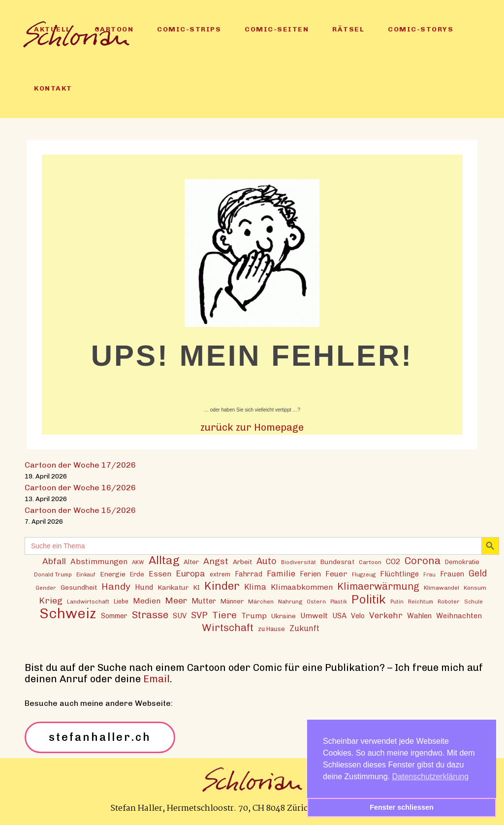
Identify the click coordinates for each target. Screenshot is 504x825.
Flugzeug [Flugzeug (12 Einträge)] (364, 574)
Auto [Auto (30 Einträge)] (267, 561)
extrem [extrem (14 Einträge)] (220, 574)
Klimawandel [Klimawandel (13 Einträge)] (441, 588)
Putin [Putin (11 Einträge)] (397, 602)
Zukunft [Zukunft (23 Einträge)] (304, 628)
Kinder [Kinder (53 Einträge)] (222, 586)
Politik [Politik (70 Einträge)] (369, 599)
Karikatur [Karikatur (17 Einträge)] (173, 587)
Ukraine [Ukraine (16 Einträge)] (283, 616)
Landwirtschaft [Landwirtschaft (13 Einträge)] (88, 602)
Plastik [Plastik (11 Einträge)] (339, 602)
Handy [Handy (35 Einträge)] (116, 587)
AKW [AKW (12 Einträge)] (138, 562)
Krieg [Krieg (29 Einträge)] (51, 600)
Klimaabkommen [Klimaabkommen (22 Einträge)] (302, 587)
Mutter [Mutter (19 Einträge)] (204, 601)
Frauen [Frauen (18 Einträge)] (452, 574)
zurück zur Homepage (252, 427)
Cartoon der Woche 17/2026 (80, 465)
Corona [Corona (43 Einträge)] (423, 560)
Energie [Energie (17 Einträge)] (113, 574)
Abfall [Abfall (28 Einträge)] (54, 561)
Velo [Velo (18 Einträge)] (358, 616)
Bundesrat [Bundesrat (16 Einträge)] (337, 562)
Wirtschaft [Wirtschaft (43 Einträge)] (228, 627)
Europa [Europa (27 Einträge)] (190, 573)
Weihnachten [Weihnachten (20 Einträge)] (459, 616)
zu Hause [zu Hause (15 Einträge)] (271, 629)
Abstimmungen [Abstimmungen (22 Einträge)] (99, 561)
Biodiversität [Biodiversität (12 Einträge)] (299, 562)
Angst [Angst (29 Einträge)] (216, 561)
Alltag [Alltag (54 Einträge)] (164, 560)
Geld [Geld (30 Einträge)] (478, 573)
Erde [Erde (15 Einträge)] (137, 574)
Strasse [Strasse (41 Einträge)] (150, 615)
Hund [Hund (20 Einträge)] (144, 587)
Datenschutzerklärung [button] (431, 777)
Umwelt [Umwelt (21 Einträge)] (314, 616)
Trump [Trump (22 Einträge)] (254, 616)
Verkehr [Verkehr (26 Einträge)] (386, 615)
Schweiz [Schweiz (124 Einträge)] (68, 613)
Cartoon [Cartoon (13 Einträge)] (370, 562)
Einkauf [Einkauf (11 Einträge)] (86, 575)
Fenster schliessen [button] (402, 807)
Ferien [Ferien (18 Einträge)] (310, 574)
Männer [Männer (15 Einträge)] (232, 601)
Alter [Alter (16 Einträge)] (191, 562)
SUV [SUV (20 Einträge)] (180, 616)
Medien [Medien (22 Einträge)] (147, 601)
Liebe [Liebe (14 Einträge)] (121, 601)
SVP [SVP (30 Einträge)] (199, 615)
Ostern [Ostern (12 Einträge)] (316, 602)
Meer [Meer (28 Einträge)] (176, 600)
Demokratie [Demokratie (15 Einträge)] (462, 562)
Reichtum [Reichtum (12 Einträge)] (421, 602)
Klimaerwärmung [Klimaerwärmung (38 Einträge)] (378, 587)
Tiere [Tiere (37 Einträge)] (224, 615)
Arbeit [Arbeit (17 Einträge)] (242, 562)
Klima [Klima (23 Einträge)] (255, 587)
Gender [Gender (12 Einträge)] (46, 588)
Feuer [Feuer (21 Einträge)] (336, 574)
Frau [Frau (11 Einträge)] (429, 575)
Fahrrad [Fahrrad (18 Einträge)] (249, 574)
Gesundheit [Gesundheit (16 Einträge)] (79, 587)
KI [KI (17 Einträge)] (196, 587)
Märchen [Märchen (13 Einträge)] (261, 602)
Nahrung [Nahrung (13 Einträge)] (290, 602)
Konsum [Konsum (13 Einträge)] (475, 588)
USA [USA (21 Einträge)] (339, 616)
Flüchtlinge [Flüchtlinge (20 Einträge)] (399, 574)
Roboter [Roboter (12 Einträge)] (449, 602)
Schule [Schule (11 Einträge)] (473, 602)
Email (157, 679)
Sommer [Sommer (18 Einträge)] (114, 616)
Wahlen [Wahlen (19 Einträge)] (419, 616)
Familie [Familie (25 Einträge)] (281, 573)
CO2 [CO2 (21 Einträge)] (393, 562)
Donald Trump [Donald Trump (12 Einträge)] (53, 574)
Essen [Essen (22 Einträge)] (160, 574)
